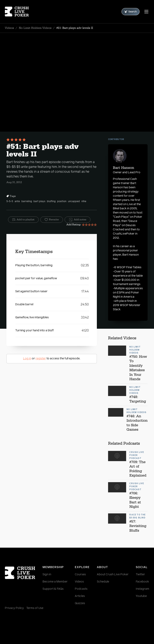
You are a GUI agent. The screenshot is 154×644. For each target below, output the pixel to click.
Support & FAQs (53, 589)
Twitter (140, 574)
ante (17, 202)
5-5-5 (10, 202)
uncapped (74, 202)
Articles (80, 596)
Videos (9, 28)
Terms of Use (35, 608)
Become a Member (55, 582)
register (41, 359)
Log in (27, 359)
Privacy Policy (14, 608)
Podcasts (81, 589)
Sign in (47, 574)
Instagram (142, 589)
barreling (27, 202)
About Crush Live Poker (113, 574)
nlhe (84, 202)
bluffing (51, 202)
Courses (80, 574)
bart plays (39, 202)
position (62, 202)
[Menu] (146, 12)
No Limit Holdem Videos (35, 28)
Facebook (142, 582)
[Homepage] (17, 12)
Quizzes (80, 603)
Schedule (103, 582)
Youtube (141, 596)
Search (131, 12)
